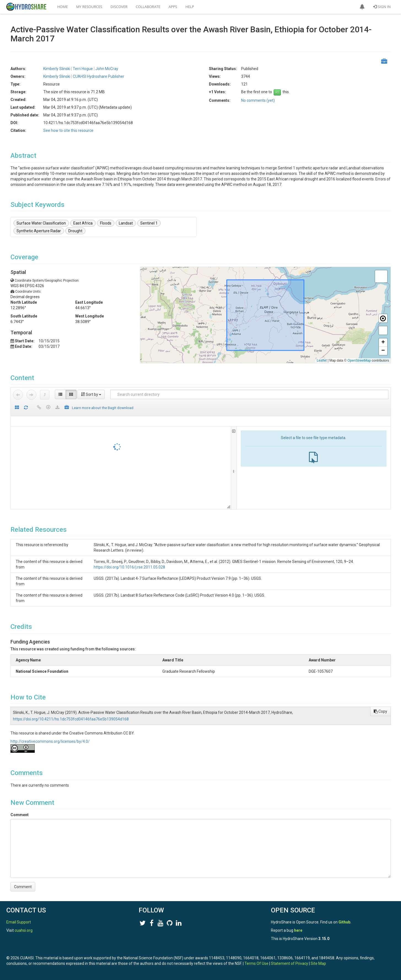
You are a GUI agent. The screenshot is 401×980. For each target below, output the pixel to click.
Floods (106, 223)
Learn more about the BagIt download (103, 408)
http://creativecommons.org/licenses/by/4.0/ (50, 741)
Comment (20, 815)
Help (190, 7)
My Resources (89, 7)
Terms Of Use (256, 963)
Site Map (318, 963)
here (298, 930)
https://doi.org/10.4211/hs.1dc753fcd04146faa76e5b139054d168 (71, 719)
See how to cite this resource (68, 130)
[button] (362, 7)
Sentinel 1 (149, 223)
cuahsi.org (24, 930)
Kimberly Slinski (57, 69)
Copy (380, 711)
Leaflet (322, 361)
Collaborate (148, 7)
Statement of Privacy (290, 963)
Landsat (126, 223)
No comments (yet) (258, 100)
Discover (119, 7)
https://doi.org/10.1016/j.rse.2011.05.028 (129, 567)
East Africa (83, 223)
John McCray (107, 69)
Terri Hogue (83, 69)
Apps (173, 7)
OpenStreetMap (359, 361)
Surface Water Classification (41, 223)
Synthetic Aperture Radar (39, 231)
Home (63, 7)
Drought (75, 231)
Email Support (19, 922)
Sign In (382, 7)
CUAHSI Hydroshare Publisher (99, 76)
